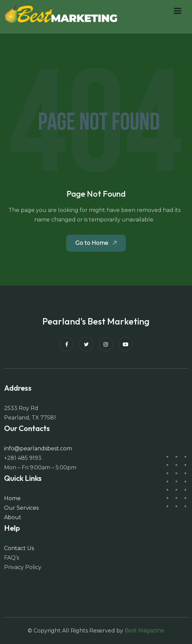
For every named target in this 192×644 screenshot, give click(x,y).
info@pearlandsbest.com (38, 448)
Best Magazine (144, 631)
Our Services (21, 508)
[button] (178, 11)
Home (12, 498)
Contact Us (19, 548)
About (13, 517)
